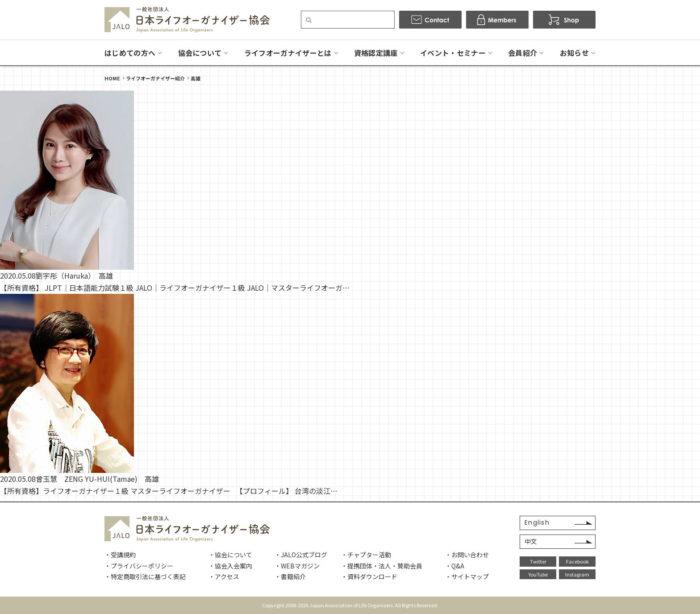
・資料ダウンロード (369, 576)
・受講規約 (120, 555)
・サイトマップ (467, 576)
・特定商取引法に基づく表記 (145, 576)
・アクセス (224, 576)
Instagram (577, 574)
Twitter (538, 561)
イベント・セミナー (453, 53)
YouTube (538, 574)
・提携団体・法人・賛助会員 (382, 566)
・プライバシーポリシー (139, 566)
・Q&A (455, 566)
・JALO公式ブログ (301, 555)
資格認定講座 (376, 53)
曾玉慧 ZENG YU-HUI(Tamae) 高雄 (97, 479)
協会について (200, 53)
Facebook (577, 561)
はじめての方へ (130, 53)
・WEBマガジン (297, 566)
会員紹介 (523, 53)
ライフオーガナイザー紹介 (155, 78)
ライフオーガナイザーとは (288, 53)
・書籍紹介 (290, 576)
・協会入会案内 (230, 566)
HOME (112, 78)
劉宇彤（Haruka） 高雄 (74, 276)
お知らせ (574, 53)
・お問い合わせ (467, 555)
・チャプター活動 (366, 555)
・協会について (230, 555)
